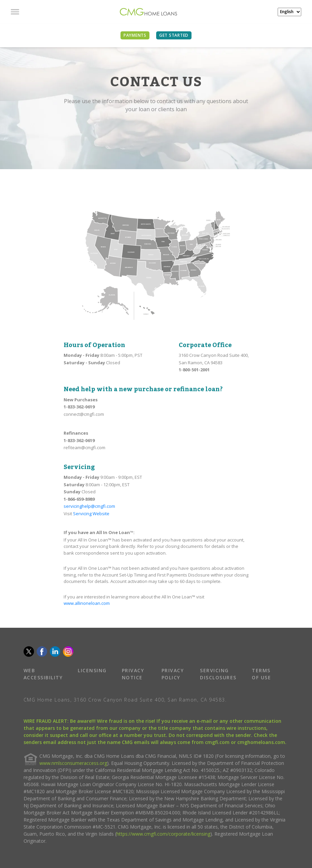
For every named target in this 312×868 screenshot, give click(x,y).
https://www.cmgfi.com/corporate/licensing (163, 834)
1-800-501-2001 (194, 370)
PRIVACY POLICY (173, 674)
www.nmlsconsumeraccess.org (73, 763)
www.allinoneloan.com (87, 603)
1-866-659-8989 (79, 499)
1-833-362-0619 (79, 407)
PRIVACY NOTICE (133, 674)
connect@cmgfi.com (84, 414)
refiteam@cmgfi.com (84, 447)
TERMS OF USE (261, 674)
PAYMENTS (135, 35)
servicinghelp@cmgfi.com (89, 506)
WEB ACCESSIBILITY (43, 674)
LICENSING (92, 670)
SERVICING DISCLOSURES (218, 674)
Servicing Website (91, 514)
